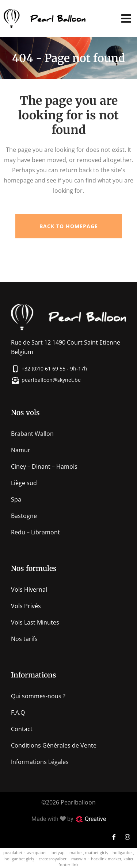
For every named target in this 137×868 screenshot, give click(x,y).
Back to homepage (69, 226)
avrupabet (37, 852)
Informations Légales (40, 762)
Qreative (95, 819)
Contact (22, 729)
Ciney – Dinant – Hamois (44, 466)
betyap (58, 852)
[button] (126, 19)
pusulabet (13, 852)
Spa (16, 499)
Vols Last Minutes (35, 622)
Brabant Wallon (32, 434)
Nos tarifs (24, 639)
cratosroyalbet (53, 859)
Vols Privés (26, 606)
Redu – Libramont (35, 532)
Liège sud (24, 483)
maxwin (79, 859)
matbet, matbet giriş (89, 852)
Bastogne (24, 516)
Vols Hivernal (29, 589)
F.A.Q (18, 713)
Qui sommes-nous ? (38, 696)
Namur (21, 450)
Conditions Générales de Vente (54, 745)
